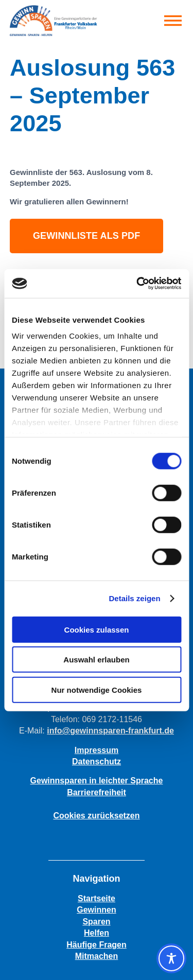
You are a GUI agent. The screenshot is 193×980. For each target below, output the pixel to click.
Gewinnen (96, 910)
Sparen (96, 922)
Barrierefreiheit (97, 792)
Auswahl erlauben (96, 660)
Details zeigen (135, 598)
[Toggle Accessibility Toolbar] (171, 958)
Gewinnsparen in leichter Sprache (97, 781)
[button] (173, 21)
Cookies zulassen (97, 629)
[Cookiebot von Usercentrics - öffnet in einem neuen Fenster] (137, 284)
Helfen (97, 933)
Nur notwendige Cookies (97, 689)
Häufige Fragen (96, 945)
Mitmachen (97, 956)
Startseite (97, 898)
